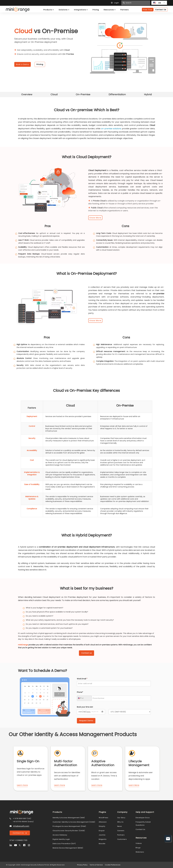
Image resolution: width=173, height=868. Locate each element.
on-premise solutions (111, 129)
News (120, 826)
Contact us (87, 653)
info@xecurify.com (21, 826)
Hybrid (148, 94)
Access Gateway (60, 835)
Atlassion (103, 822)
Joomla (102, 835)
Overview (27, 94)
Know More (95, 218)
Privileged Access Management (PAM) (69, 826)
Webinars (140, 852)
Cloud (54, 94)
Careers (121, 831)
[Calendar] (91, 712)
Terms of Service (96, 865)
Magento (103, 839)
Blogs (138, 848)
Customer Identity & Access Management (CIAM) (74, 822)
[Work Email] (114, 684)
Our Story (121, 818)
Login (116, 3)
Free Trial (148, 10)
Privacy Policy (82, 865)
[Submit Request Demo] (86, 721)
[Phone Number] (121, 698)
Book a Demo (23, 64)
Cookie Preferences (113, 865)
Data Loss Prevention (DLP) (64, 844)
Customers (122, 839)
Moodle (102, 844)
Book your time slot (85, 707)
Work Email (82, 679)
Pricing (40, 64)
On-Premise (83, 94)
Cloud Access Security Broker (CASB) (69, 831)
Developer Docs (143, 818)
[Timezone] (130, 712)
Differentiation (117, 94)
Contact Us (20, 833)
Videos (139, 843)
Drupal (102, 831)
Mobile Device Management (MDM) (68, 848)
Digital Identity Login (61, 839)
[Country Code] (84, 698)
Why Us (120, 822)
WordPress (103, 818)
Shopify (102, 826)
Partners (121, 835)
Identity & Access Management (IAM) (69, 818)
